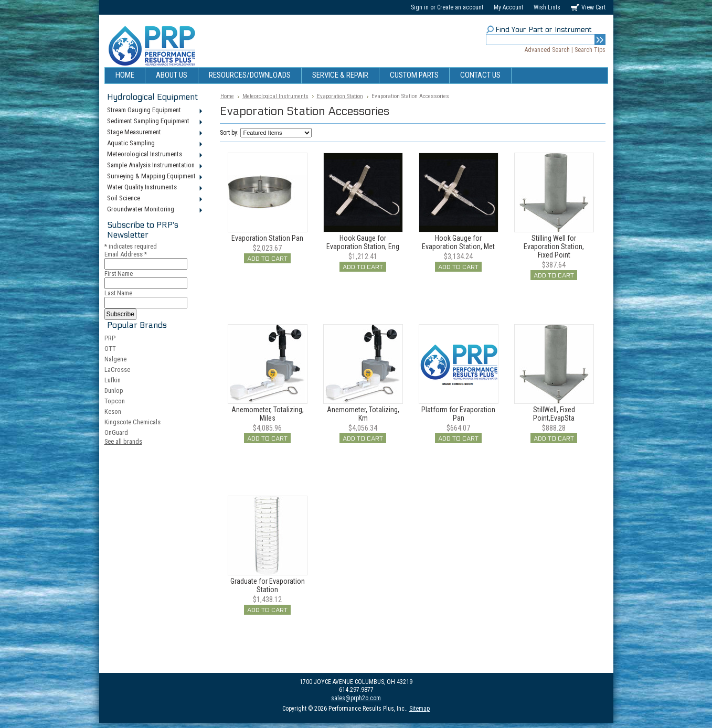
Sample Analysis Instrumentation (154, 166)
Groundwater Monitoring (154, 210)
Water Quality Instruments (154, 188)
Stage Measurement (154, 133)
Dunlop (114, 390)
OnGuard (116, 432)
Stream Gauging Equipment (154, 111)
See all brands (123, 441)
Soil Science (154, 199)
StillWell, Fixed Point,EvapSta (554, 414)
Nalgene (115, 359)
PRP (110, 338)
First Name (119, 274)
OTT (110, 349)
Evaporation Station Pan (267, 238)
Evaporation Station (340, 96)
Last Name (118, 293)
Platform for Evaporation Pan (458, 414)
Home (227, 96)
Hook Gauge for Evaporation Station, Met (458, 242)
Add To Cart (267, 259)
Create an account (460, 7)
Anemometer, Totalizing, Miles (268, 414)
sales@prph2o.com (356, 698)
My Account (508, 7)
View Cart (593, 7)
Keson (113, 411)
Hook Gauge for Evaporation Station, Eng (363, 242)
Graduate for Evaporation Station (268, 585)
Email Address (126, 254)
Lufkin (113, 380)
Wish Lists (547, 7)
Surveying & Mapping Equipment (154, 177)
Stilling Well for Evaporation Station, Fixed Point (554, 247)
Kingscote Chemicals (132, 422)
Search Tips (590, 50)
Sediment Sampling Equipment (154, 122)
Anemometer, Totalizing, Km (363, 414)
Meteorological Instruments (154, 155)
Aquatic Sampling (154, 144)
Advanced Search (547, 50)
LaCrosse (117, 370)
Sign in (420, 7)
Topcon (115, 401)
